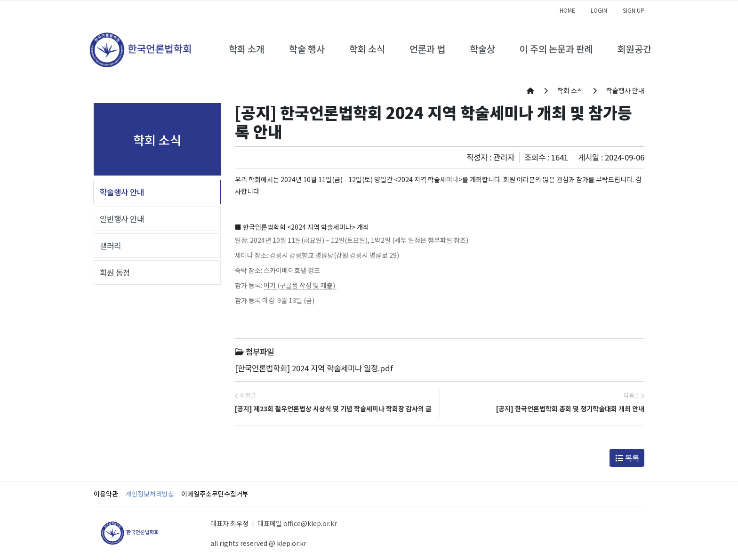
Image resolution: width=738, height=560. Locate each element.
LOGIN (599, 10)
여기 (270, 285)
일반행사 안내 (122, 219)
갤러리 (110, 246)
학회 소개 (247, 49)
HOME (567, 10)
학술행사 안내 (122, 192)
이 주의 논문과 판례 (556, 49)
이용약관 (106, 494)
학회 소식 (367, 49)
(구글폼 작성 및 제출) (306, 285)
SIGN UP (634, 10)
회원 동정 (115, 272)
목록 (627, 458)
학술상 (482, 49)
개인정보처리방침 (150, 494)
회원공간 (634, 49)
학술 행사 (307, 49)
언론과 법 (427, 49)
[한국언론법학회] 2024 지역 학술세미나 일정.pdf (314, 368)
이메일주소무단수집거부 (215, 494)
